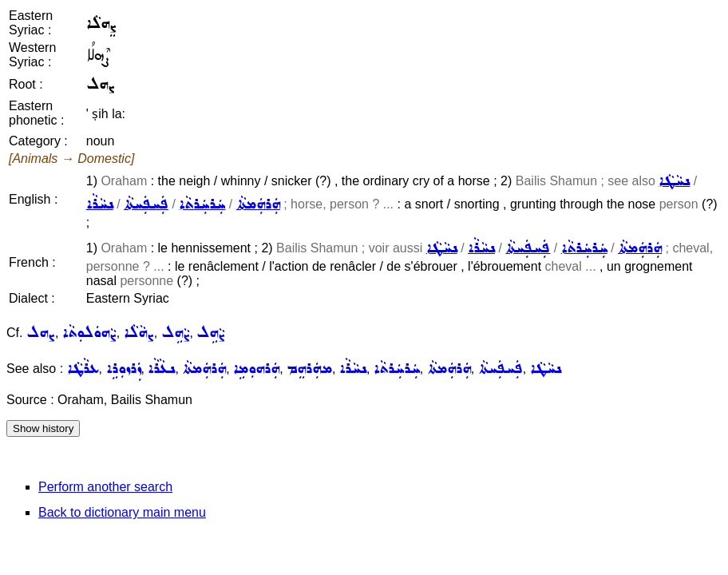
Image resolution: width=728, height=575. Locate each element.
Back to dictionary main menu (122, 512)
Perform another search (105, 487)
